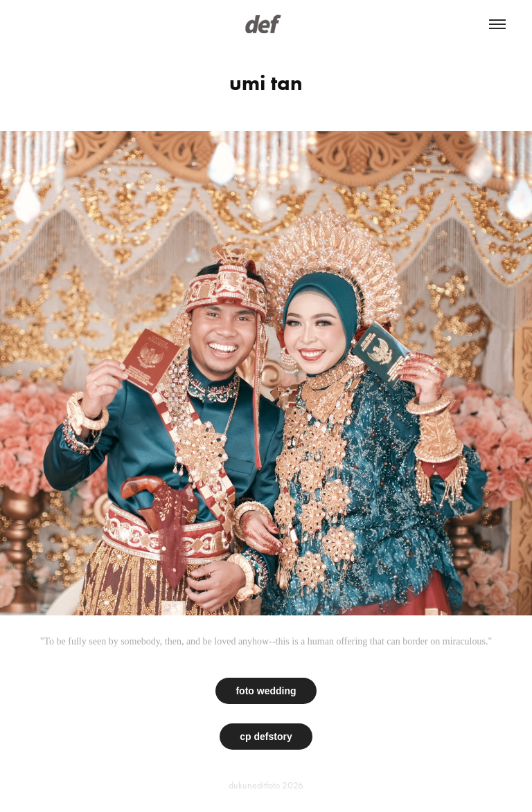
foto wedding (266, 691)
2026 (293, 785)
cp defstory (266, 737)
